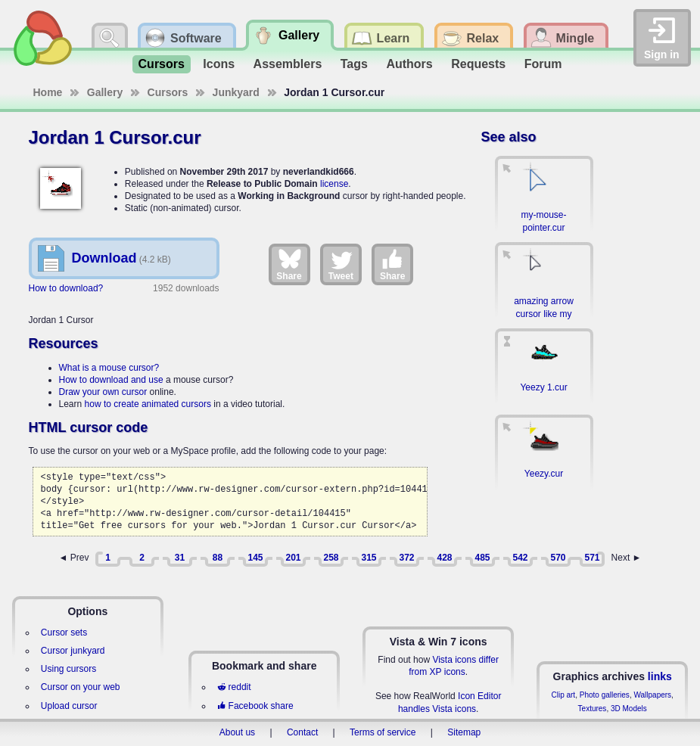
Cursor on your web (81, 687)
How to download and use (111, 380)
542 (520, 558)
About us (237, 732)
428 (444, 558)
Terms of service (383, 732)
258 (331, 558)
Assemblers (288, 64)
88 (218, 558)
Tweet (341, 264)
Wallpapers (652, 695)
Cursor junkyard (73, 651)
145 (255, 558)
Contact (302, 732)
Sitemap (464, 732)
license (334, 184)
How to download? (66, 288)
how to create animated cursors (148, 404)
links (660, 676)
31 (180, 558)
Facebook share (255, 706)
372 (406, 558)
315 (369, 558)
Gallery (105, 92)
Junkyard (236, 92)
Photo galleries (605, 695)
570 (558, 558)
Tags (354, 64)
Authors (409, 64)
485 (482, 558)
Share (289, 264)
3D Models (629, 709)
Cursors (162, 64)
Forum (543, 64)
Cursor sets (64, 633)
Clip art (563, 695)
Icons (219, 64)
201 (293, 558)
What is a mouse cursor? (109, 368)
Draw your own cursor (103, 392)
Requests (478, 64)
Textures (593, 709)
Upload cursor (69, 706)
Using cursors (68, 669)
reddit (234, 687)
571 (592, 558)
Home (48, 92)
